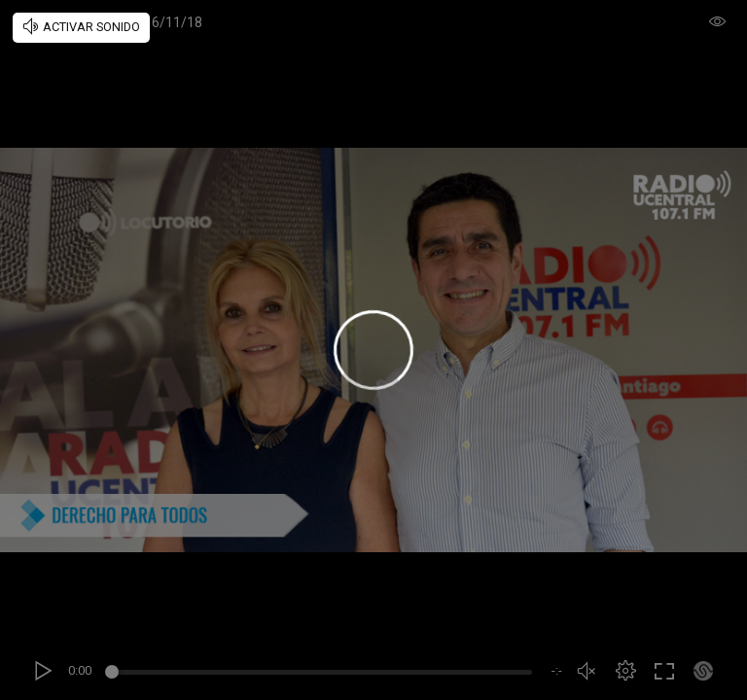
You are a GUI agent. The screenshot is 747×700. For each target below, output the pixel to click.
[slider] (321, 675)
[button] (625, 671)
